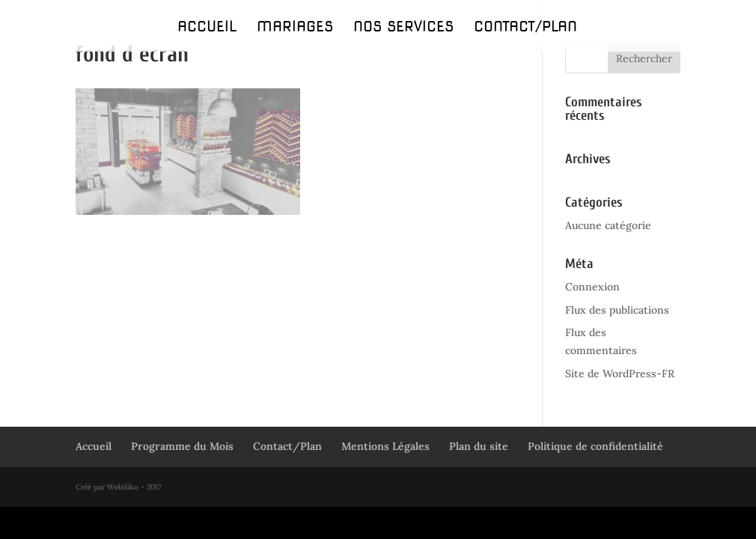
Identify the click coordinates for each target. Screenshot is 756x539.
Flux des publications (617, 310)
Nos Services (403, 28)
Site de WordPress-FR (620, 374)
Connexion (592, 287)
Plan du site (479, 446)
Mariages (295, 28)
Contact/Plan (525, 28)
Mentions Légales (385, 446)
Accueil (207, 28)
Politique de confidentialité (595, 446)
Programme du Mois (182, 446)
